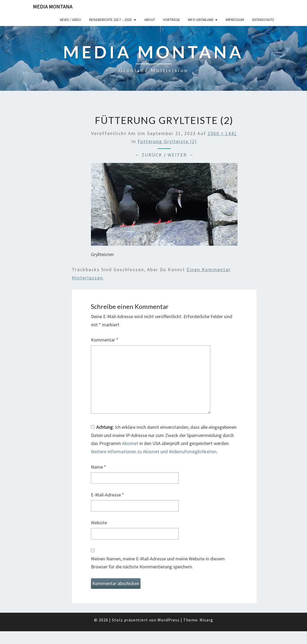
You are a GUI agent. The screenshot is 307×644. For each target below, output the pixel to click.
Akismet (130, 443)
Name (98, 467)
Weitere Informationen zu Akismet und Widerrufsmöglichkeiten (154, 451)
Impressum (235, 20)
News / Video (71, 20)
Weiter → (181, 155)
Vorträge (172, 20)
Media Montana (53, 7)
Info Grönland (201, 20)
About (150, 20)
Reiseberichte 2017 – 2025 (110, 20)
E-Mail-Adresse (108, 495)
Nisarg (206, 620)
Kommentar (105, 340)
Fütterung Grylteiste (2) (167, 141)
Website (99, 523)
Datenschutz (263, 20)
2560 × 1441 (222, 133)
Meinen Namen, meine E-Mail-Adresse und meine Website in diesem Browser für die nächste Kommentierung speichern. (158, 563)
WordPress (168, 620)
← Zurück (148, 155)
